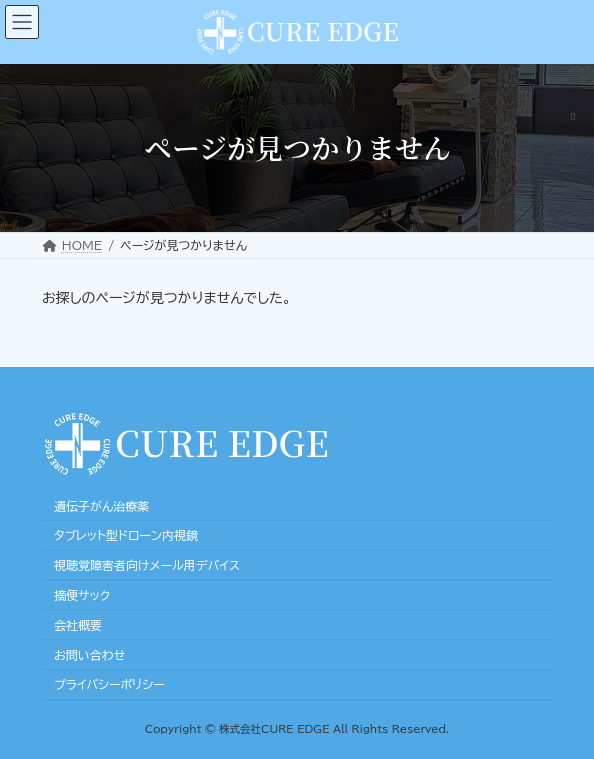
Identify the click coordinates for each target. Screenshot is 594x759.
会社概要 (78, 625)
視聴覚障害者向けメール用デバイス (147, 565)
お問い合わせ (89, 654)
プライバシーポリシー (109, 684)
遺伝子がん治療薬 (101, 505)
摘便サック (82, 595)
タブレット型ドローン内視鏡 (126, 535)
